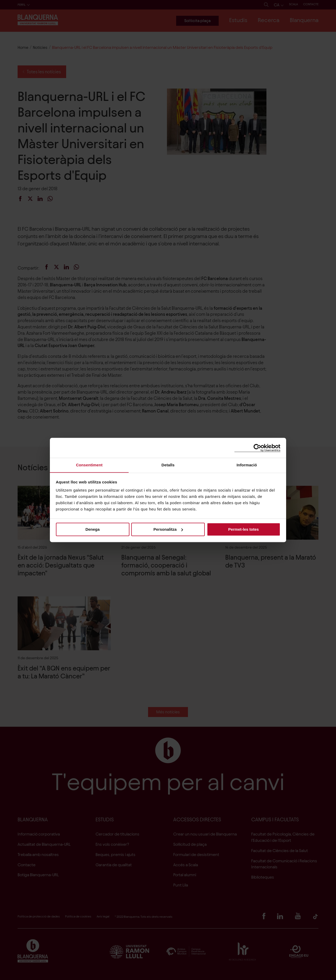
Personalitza (168, 529)
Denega (92, 529)
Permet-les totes (243, 529)
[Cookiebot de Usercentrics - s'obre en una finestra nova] (257, 448)
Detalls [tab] (168, 465)
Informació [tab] (247, 465)
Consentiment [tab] (89, 465)
